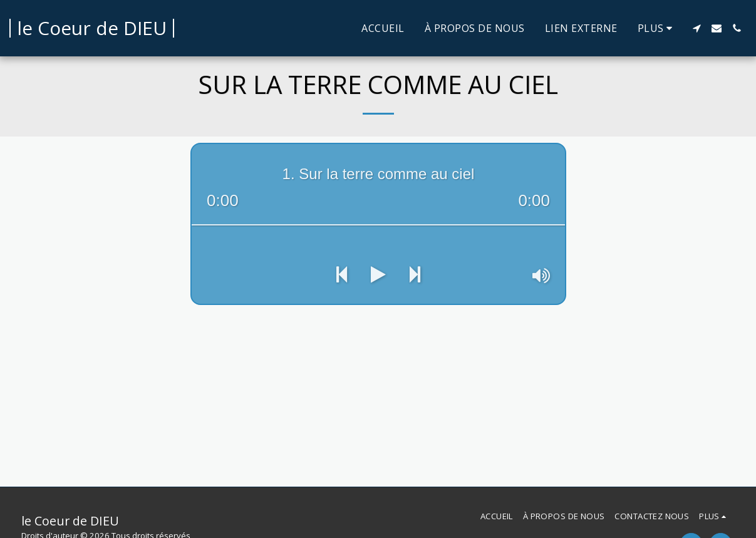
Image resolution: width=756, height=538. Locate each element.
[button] (696, 28)
